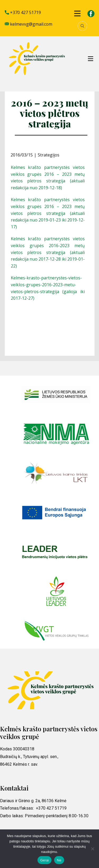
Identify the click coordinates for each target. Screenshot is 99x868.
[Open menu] (77, 13)
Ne (59, 860)
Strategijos (49, 155)
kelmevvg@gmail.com (29, 24)
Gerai (44, 860)
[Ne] (92, 849)
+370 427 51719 (23, 13)
